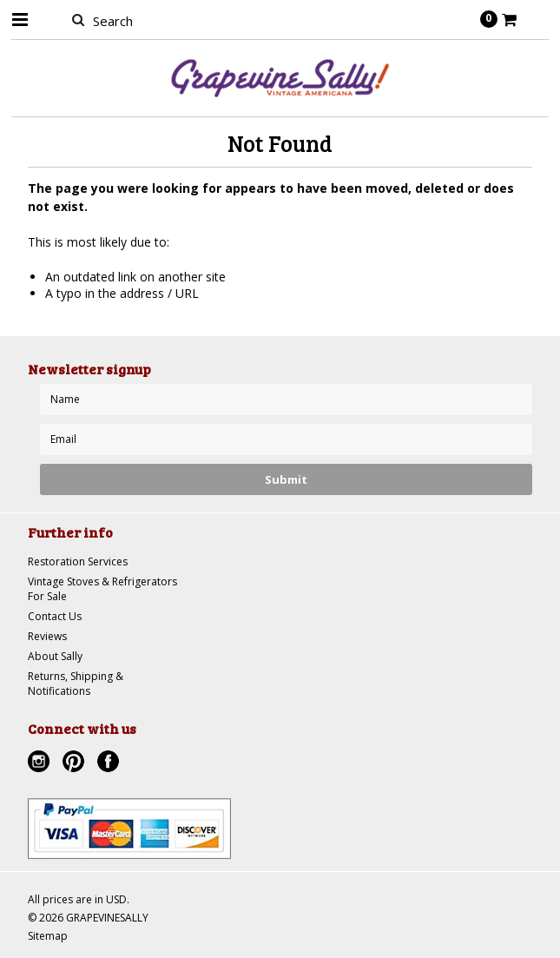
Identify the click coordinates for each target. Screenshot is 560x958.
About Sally (55, 656)
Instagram (41, 763)
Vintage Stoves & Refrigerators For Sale (102, 589)
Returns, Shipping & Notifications (76, 684)
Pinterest (76, 763)
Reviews (47, 636)
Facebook (110, 763)
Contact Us (55, 616)
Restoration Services (78, 562)
